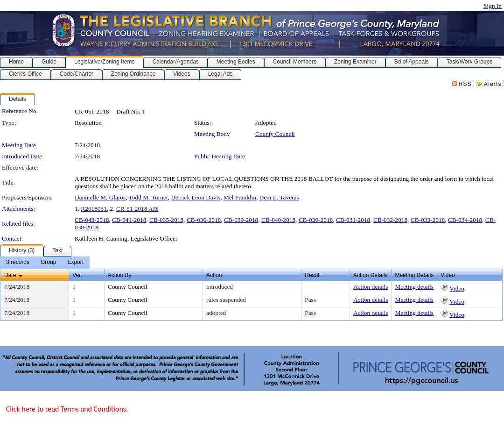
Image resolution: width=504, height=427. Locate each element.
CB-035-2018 (166, 220)
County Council (275, 134)
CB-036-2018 (204, 220)
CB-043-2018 (92, 220)
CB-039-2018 (241, 220)
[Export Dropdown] (75, 263)
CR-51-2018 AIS (137, 209)
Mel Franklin (240, 197)
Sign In (493, 6)
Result (313, 275)
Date (10, 275)
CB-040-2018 (278, 220)
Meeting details (414, 287)
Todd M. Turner (148, 197)
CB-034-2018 (465, 220)
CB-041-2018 (129, 220)
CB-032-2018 (390, 220)
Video (457, 288)
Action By (120, 275)
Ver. (77, 275)
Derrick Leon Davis (196, 197)
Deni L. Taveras (279, 197)
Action (214, 275)
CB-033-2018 (428, 220)
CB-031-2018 (353, 220)
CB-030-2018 (316, 220)
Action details (371, 287)
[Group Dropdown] (48, 263)
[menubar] (45, 263)
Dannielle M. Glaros (100, 197)
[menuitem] (18, 263)
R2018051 (94, 209)
